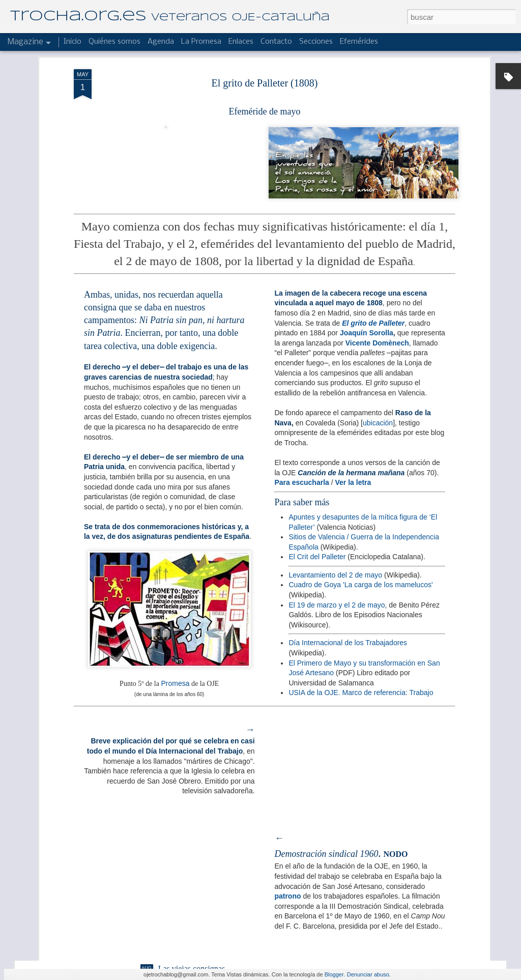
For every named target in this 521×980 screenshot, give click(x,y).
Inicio (73, 42)
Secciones (316, 42)
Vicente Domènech (377, 180)
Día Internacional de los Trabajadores (348, 480)
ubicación (378, 260)
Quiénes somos (114, 42)
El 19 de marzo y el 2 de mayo (337, 442)
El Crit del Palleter (317, 394)
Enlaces (241, 42)
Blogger (334, 974)
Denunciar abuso (368, 974)
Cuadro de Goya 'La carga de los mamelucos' (360, 422)
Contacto (276, 42)
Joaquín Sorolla (367, 170)
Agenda (161, 42)
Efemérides (359, 42)
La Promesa (201, 42)
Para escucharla (301, 320)
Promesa (175, 521)
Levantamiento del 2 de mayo (335, 412)
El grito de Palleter (373, 160)
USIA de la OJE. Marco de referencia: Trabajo (361, 530)
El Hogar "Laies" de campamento (213, 738)
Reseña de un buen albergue (204, 853)
